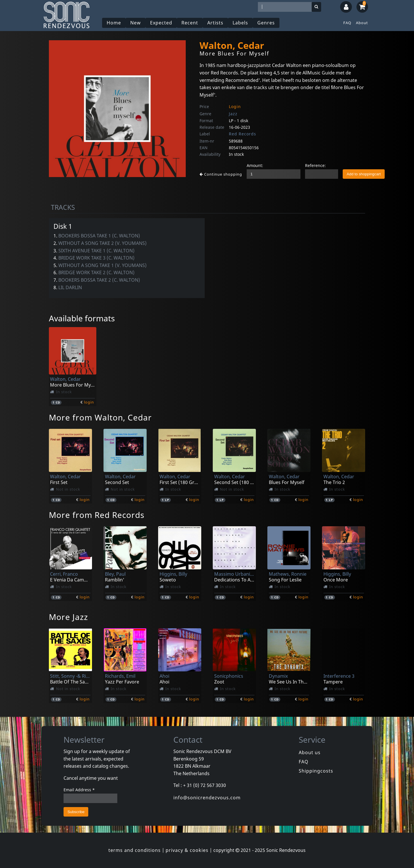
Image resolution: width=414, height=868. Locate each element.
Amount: (255, 165)
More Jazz (68, 617)
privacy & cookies (187, 850)
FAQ (347, 23)
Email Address (79, 790)
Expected (161, 23)
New (136, 23)
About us (310, 752)
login (89, 402)
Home (114, 23)
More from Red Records (97, 515)
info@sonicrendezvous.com (207, 798)
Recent (190, 23)
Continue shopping (221, 174)
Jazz (233, 114)
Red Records (243, 134)
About (362, 23)
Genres (266, 23)
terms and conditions (135, 850)
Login (235, 106)
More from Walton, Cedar (100, 417)
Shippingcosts (316, 771)
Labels (240, 23)
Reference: (315, 165)
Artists (215, 23)
